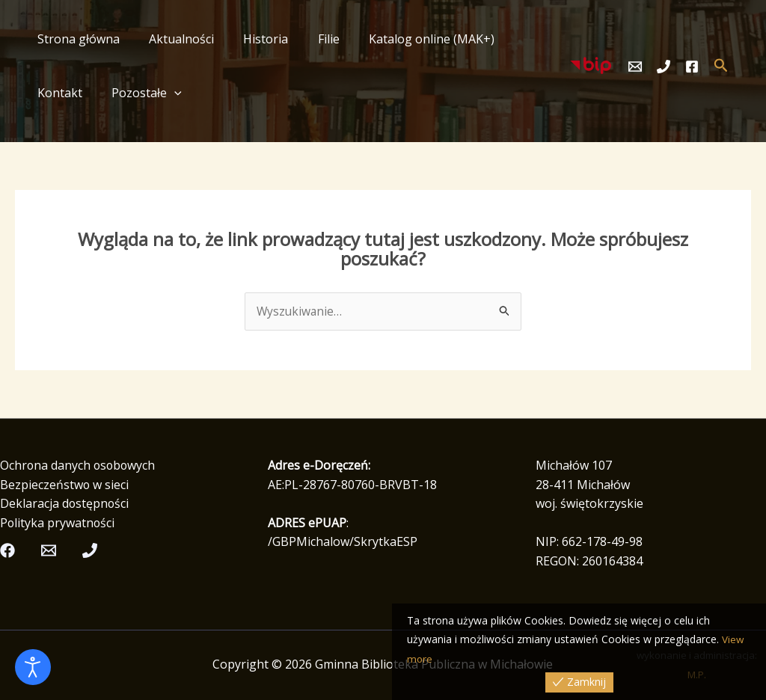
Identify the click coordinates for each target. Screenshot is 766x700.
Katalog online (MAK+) (407, 39)
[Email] (635, 67)
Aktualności (173, 39)
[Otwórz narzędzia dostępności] (33, 667)
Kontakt (516, 39)
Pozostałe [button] (70, 93)
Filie (309, 39)
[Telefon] (664, 67)
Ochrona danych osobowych (79, 466)
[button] (97, 93)
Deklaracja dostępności (65, 504)
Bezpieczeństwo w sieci (65, 485)
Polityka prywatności (58, 523)
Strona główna (76, 39)
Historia (252, 39)
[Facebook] (692, 67)
